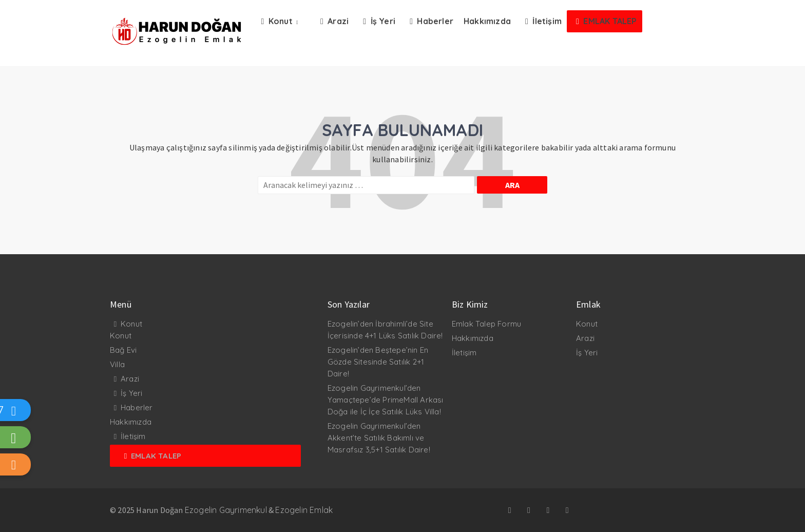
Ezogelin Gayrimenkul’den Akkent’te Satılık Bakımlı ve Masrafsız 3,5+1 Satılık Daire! (379, 438)
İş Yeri (131, 393)
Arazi (130, 379)
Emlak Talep (156, 456)
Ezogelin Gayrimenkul (226, 510)
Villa (117, 364)
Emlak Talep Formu (486, 324)
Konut (131, 324)
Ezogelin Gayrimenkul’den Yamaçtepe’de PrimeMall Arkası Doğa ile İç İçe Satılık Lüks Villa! (386, 400)
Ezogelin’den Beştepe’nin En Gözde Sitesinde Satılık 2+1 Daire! (378, 362)
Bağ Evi (123, 350)
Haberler (137, 407)
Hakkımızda (131, 422)
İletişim (133, 436)
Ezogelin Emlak (304, 510)
